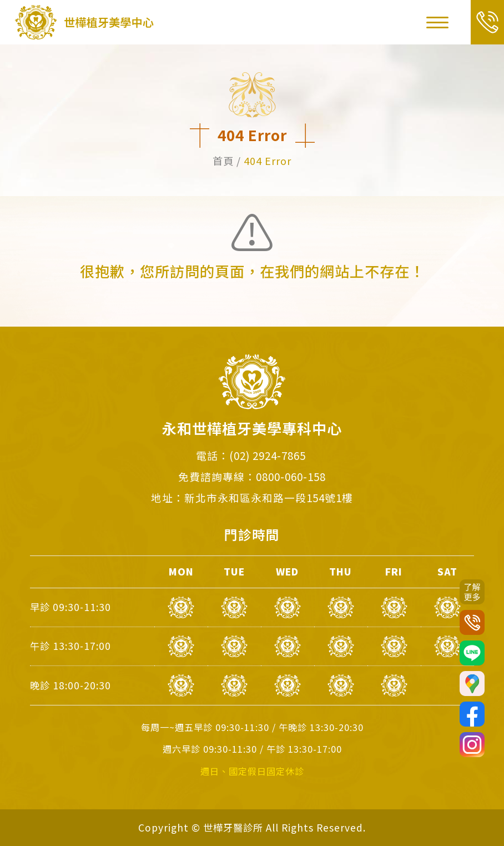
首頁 (223, 161)
